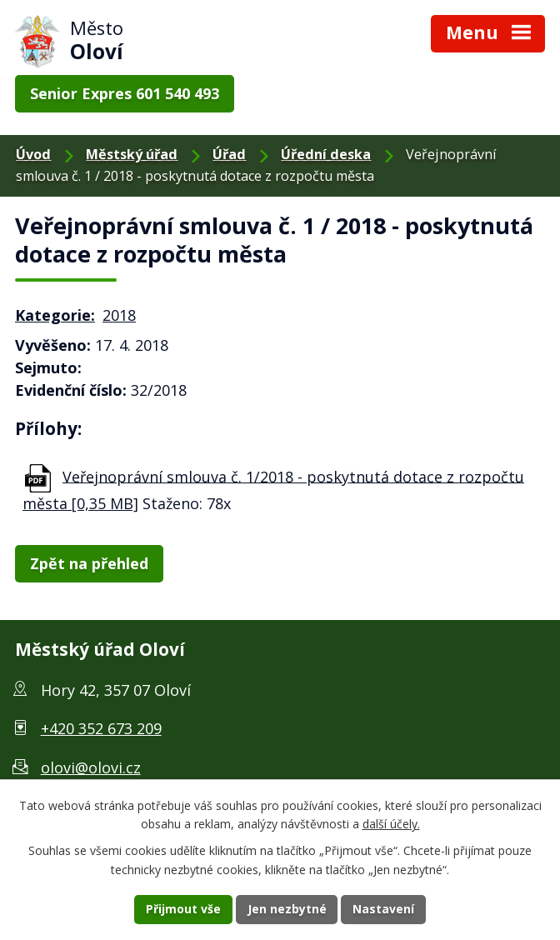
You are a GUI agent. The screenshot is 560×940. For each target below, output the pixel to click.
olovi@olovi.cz (91, 767)
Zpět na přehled (89, 563)
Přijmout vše (183, 910)
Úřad (229, 154)
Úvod (33, 154)
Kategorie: (55, 315)
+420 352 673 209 (101, 728)
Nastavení (384, 910)
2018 (119, 315)
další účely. (391, 824)
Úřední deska (326, 154)
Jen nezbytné (287, 910)
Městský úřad (132, 154)
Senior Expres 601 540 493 (125, 93)
